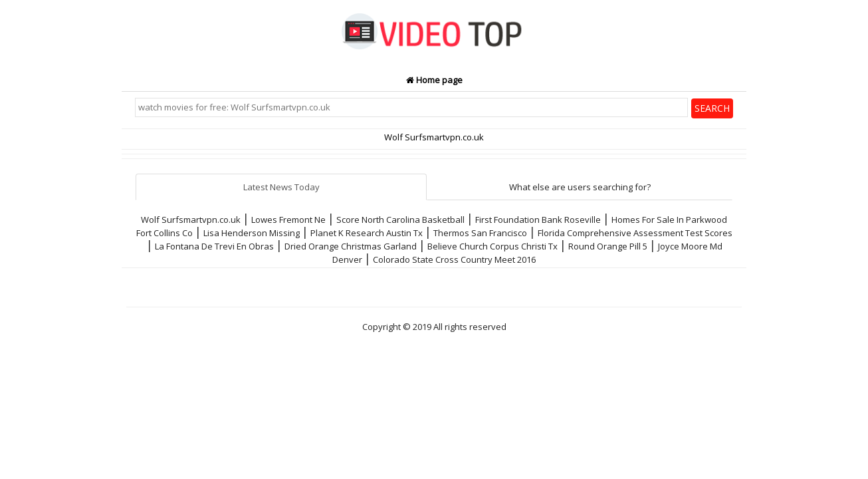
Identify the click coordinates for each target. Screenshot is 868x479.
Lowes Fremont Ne (288, 220)
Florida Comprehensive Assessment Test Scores (635, 233)
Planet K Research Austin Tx (367, 233)
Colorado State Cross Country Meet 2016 (454, 259)
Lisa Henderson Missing (252, 233)
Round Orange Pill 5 (608, 246)
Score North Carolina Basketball (400, 220)
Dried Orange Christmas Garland (351, 246)
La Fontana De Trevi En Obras (214, 246)
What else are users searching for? (580, 187)
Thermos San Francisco (480, 233)
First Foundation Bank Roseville (538, 220)
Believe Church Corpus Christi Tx (492, 246)
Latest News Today (281, 187)
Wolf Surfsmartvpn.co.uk (191, 220)
